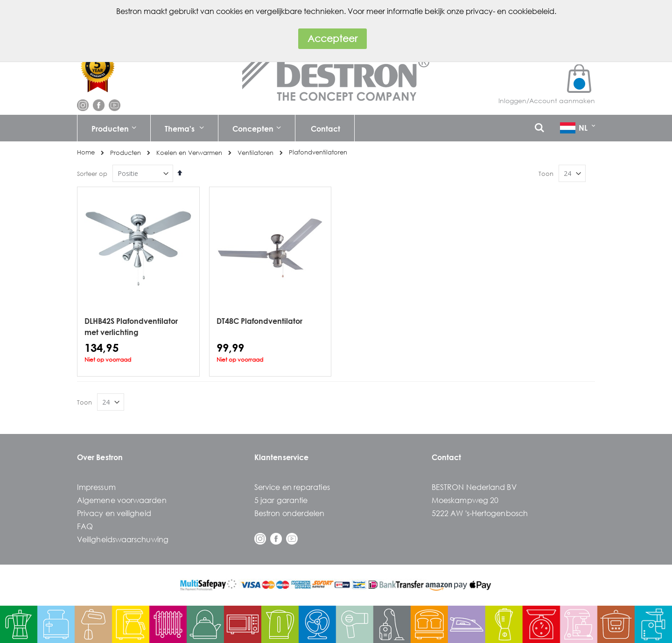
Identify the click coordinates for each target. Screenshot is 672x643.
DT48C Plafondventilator (259, 321)
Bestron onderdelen (289, 513)
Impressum (96, 487)
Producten (126, 153)
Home (86, 152)
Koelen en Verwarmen (189, 153)
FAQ (85, 526)
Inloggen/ (514, 101)
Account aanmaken (562, 101)
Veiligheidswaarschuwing (123, 539)
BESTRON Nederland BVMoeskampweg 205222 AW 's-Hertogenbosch (480, 500)
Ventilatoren (255, 153)
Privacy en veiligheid (114, 513)
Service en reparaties (292, 487)
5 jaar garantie (281, 500)
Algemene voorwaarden (122, 500)
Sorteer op (92, 174)
